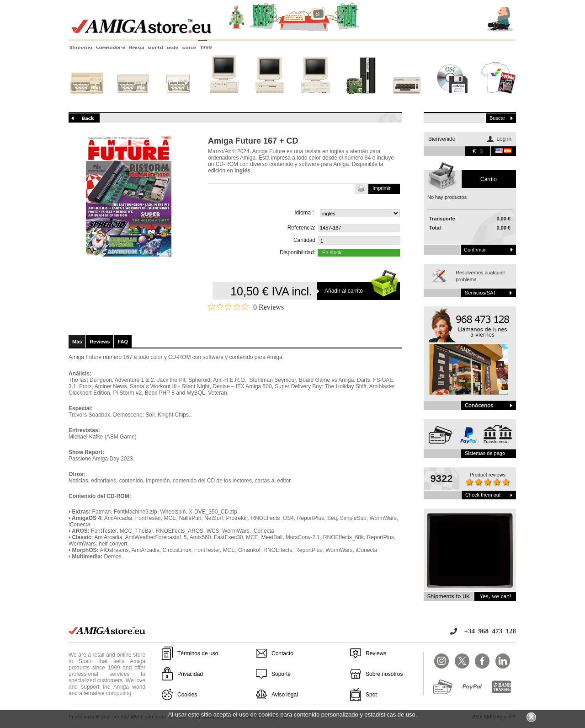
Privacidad (190, 674)
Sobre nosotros (384, 674)
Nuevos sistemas (361, 99)
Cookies (187, 695)
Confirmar (475, 250)
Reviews (100, 342)
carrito (489, 179)
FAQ (123, 342)
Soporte (281, 674)
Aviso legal (285, 695)
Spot (371, 695)
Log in (504, 139)
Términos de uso (198, 653)
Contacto (282, 653)
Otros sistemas (407, 99)
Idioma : (304, 213)
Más (77, 342)
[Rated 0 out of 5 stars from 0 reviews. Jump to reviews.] (246, 307)
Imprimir (382, 188)
